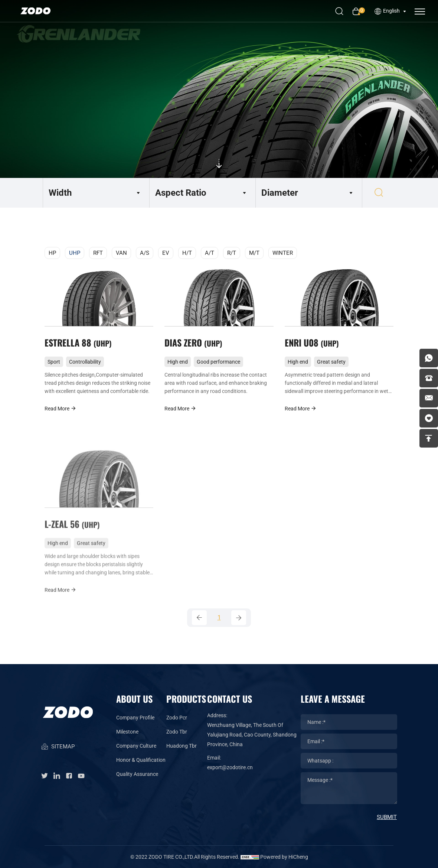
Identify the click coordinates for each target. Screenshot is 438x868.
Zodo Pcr (177, 718)
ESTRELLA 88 (78, 342)
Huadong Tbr (182, 746)
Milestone (127, 732)
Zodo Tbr (177, 732)
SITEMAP (58, 747)
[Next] (239, 618)
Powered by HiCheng (284, 857)
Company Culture (136, 746)
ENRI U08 (312, 342)
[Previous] (199, 618)
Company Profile (135, 718)
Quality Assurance (137, 774)
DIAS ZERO (193, 342)
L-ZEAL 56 (72, 535)
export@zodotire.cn (230, 767)
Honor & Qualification (141, 760)
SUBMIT (387, 817)
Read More (61, 408)
